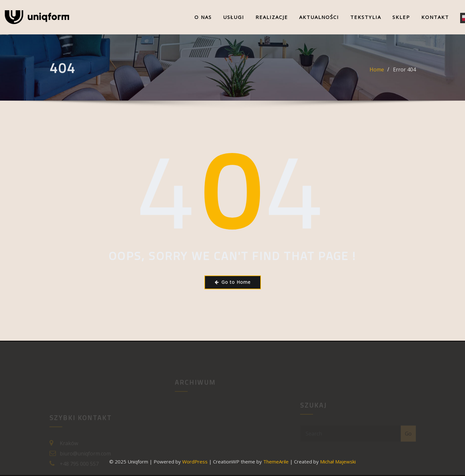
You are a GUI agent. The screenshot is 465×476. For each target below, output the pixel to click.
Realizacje (272, 17)
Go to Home (233, 282)
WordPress (195, 462)
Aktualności (319, 17)
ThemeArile (276, 462)
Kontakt (435, 17)
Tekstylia (366, 17)
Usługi (234, 17)
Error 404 (404, 72)
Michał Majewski (338, 462)
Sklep (401, 17)
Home (377, 72)
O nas (203, 17)
